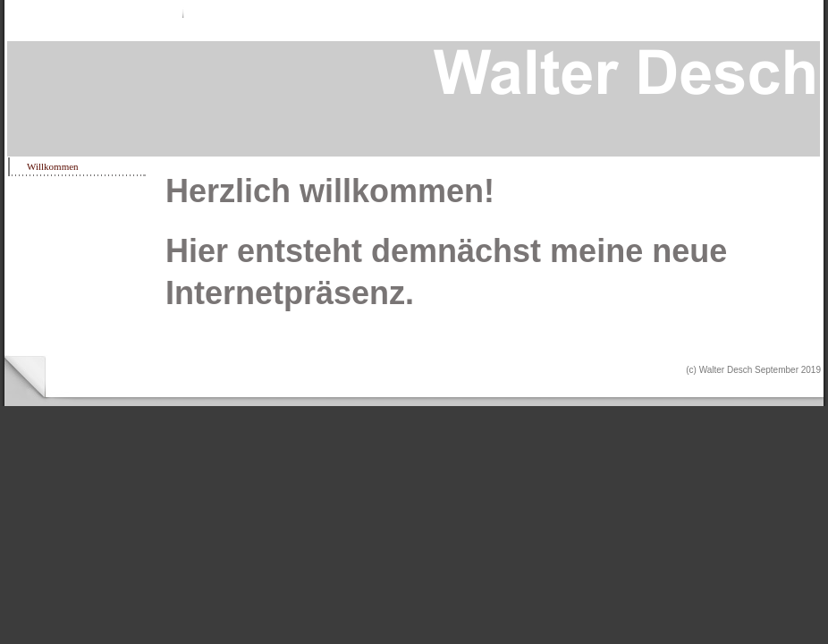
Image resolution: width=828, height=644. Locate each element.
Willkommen (53, 166)
